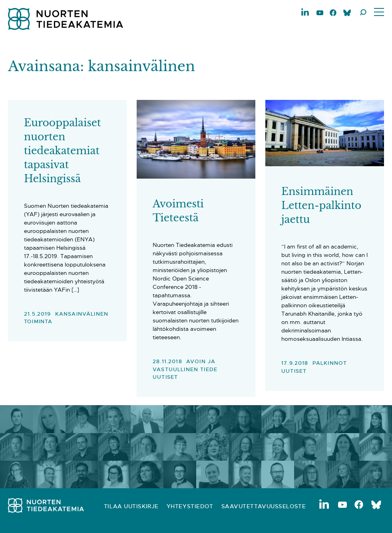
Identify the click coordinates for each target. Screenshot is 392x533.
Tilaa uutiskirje (131, 506)
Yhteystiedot (190, 506)
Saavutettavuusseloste (264, 506)
